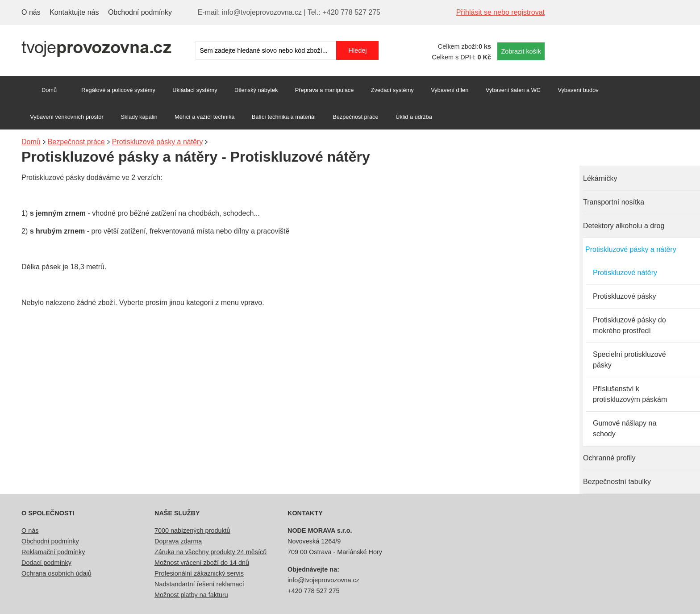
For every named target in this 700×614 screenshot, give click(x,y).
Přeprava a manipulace (325, 90)
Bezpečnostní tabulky (617, 482)
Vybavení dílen (450, 90)
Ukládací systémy (195, 90)
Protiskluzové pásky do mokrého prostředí (629, 325)
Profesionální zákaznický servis (199, 573)
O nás (31, 12)
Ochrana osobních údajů (56, 573)
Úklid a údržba (414, 117)
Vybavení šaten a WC (513, 90)
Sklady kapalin (139, 117)
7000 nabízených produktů (192, 530)
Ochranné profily (609, 458)
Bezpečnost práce (355, 117)
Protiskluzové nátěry (625, 273)
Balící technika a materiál (284, 117)
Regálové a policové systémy (118, 90)
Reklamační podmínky (53, 552)
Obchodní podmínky (140, 12)
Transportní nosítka (614, 202)
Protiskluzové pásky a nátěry (631, 249)
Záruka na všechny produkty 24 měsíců (210, 552)
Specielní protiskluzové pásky (629, 360)
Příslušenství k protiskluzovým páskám (630, 394)
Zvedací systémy (392, 90)
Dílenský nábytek (256, 90)
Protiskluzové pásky (624, 296)
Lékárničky (600, 178)
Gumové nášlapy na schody (625, 428)
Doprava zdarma (178, 541)
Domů (49, 90)
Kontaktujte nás (74, 12)
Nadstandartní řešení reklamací (199, 584)
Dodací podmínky (46, 563)
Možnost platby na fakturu (191, 595)
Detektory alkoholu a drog (624, 226)
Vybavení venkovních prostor (67, 117)
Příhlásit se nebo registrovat (500, 12)
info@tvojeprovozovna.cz (323, 580)
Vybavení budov (578, 90)
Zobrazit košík (521, 51)
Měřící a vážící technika (204, 117)
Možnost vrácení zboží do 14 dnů (202, 563)
